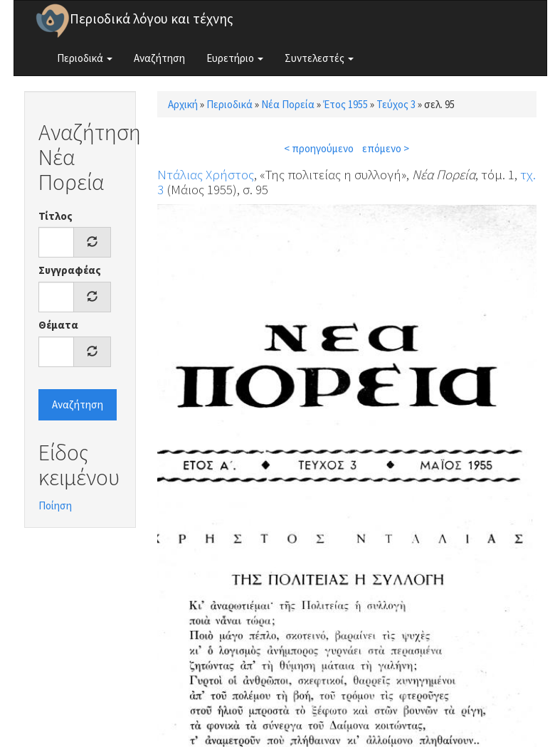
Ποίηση (55, 505)
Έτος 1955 (345, 104)
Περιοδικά (85, 58)
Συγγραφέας (70, 270)
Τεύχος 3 (396, 104)
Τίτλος (56, 216)
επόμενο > (386, 148)
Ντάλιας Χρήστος (206, 174)
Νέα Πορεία (288, 104)
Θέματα (58, 325)
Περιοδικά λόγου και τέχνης (152, 18)
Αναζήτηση (159, 58)
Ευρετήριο (235, 58)
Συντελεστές (319, 58)
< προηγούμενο (319, 148)
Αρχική (183, 104)
